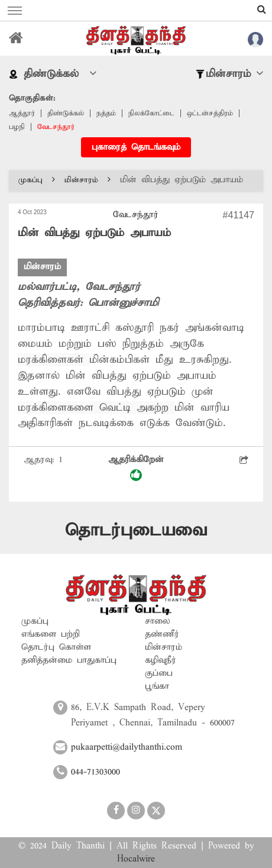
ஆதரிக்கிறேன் (136, 468)
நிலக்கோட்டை (151, 113)
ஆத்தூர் (22, 113)
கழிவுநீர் (161, 660)
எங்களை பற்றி (51, 634)
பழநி (17, 127)
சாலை (158, 621)
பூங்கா (157, 686)
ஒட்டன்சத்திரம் (210, 113)
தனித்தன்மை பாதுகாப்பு (69, 660)
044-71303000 (95, 772)
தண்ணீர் (162, 634)
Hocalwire (136, 859)
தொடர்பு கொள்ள (56, 647)
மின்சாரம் (88, 180)
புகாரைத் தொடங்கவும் (136, 147)
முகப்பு (37, 180)
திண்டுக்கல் (66, 113)
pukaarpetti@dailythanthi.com (127, 747)
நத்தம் (106, 113)
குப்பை (159, 673)
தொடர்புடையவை (136, 530)
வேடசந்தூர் (56, 127)
